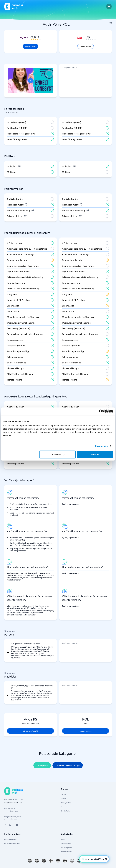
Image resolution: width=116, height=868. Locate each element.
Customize (58, 454)
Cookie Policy (66, 811)
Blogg (63, 839)
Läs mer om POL (86, 46)
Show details (101, 446)
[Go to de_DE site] (58, 861)
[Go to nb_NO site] (44, 861)
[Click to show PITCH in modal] (30, 81)
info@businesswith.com (13, 803)
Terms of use (65, 807)
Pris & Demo (30, 46)
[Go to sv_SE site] (30, 861)
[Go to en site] (72, 861)
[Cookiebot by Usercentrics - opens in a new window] (101, 411)
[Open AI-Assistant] (94, 859)
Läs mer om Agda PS (30, 731)
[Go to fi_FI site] (51, 861)
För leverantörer (10, 839)
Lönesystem (42, 765)
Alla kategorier (66, 848)
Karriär (63, 799)
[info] (111, 23)
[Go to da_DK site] (37, 861)
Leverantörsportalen (12, 843)
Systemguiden (66, 843)
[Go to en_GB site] (65, 861)
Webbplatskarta (67, 852)
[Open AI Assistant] (17, 825)
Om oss (63, 795)
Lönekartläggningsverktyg (68, 765)
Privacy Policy (66, 803)
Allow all (95, 454)
